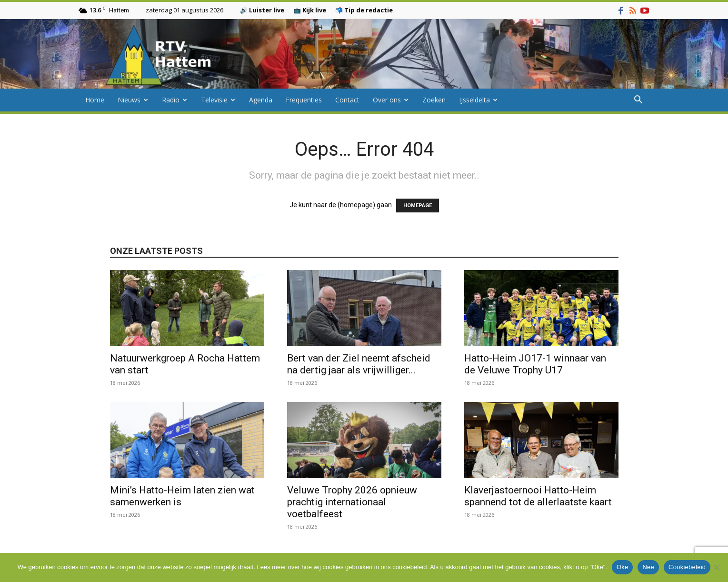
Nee (648, 567)
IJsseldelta (478, 100)
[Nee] (716, 567)
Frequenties (304, 100)
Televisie (218, 100)
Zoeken (434, 100)
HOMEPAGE (418, 206)
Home (95, 100)
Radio (175, 100)
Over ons (391, 100)
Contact (347, 100)
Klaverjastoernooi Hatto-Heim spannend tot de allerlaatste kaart (538, 496)
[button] (638, 101)
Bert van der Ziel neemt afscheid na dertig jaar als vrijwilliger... (359, 364)
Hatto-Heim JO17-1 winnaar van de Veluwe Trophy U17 (535, 364)
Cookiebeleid (687, 567)
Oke (623, 567)
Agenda (261, 100)
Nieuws (133, 100)
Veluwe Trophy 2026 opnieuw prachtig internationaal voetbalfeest (352, 502)
